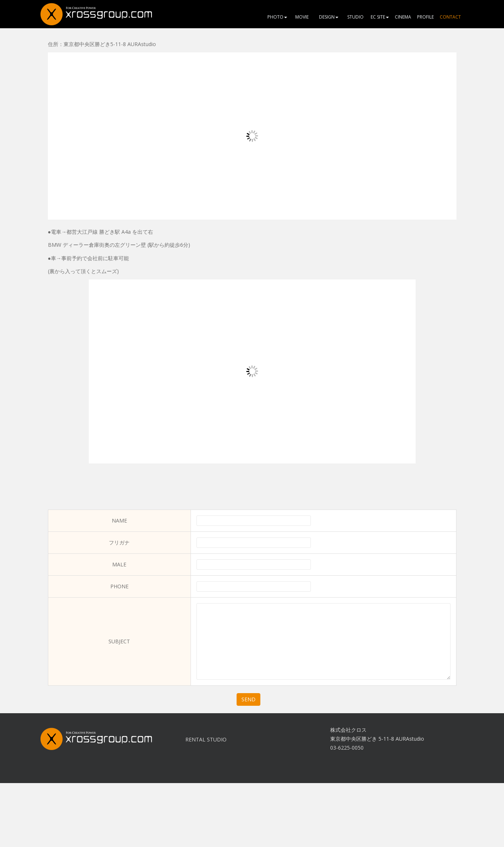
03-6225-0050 (347, 748)
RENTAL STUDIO (206, 739)
